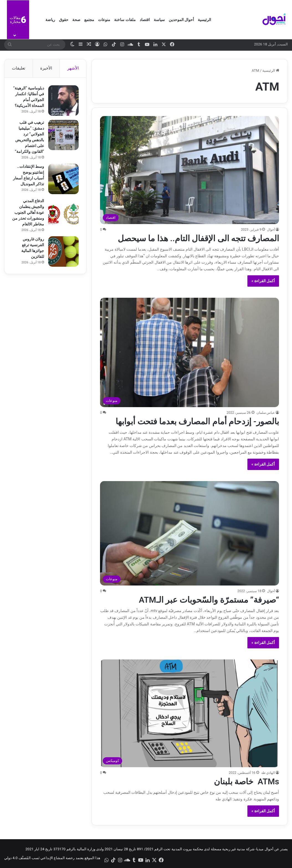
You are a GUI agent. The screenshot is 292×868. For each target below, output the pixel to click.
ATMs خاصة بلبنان (246, 781)
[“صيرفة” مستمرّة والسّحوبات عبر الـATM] (189, 533)
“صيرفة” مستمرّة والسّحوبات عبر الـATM (209, 600)
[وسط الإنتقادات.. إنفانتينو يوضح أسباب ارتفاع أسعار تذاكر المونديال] (63, 184)
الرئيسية (204, 20)
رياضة (50, 20)
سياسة (159, 20)
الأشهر (73, 68)
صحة (76, 20)
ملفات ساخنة (125, 20)
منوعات (104, 20)
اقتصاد (145, 20)
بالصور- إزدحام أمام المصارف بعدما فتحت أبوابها (197, 421)
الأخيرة (46, 68)
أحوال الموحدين (181, 20)
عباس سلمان (266, 413)
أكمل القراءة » (263, 281)
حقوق (64, 20)
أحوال (271, 230)
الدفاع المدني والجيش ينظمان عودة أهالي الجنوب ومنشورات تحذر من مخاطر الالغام (28, 221)
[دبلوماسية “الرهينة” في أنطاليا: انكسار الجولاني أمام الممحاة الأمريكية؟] (63, 101)
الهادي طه (268, 773)
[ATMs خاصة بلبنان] (189, 713)
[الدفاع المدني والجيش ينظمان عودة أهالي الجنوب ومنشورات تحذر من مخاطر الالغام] (63, 222)
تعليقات (19, 68)
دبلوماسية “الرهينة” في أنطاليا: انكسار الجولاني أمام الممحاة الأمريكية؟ (28, 101)
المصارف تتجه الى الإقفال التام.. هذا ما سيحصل (198, 238)
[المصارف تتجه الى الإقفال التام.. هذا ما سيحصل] (189, 170)
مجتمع (89, 20)
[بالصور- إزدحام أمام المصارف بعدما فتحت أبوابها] (189, 352)
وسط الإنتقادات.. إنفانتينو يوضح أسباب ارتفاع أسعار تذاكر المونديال (30, 183)
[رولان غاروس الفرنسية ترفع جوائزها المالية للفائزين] (63, 260)
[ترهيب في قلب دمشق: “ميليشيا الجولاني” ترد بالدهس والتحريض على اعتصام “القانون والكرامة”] (63, 140)
